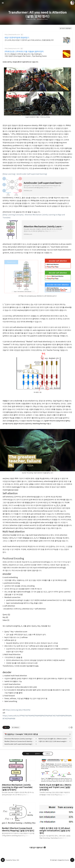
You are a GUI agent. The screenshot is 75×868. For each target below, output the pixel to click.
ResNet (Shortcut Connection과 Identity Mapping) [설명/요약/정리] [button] (19, 821)
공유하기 (37, 754)
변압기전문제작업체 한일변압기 (17, 37)
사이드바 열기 (3, 3)
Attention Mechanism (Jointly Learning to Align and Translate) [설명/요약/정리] (21, 739)
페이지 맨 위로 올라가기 (72, 860)
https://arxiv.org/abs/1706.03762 (18, 710)
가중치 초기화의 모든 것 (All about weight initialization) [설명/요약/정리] (54, 741)
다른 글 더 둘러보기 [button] (37, 847)
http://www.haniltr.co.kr (12, 35)
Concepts (19, 734)
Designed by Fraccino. (64, 860)
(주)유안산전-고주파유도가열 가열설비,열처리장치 (24, 51)
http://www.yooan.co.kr (12, 48)
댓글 (27, 754)
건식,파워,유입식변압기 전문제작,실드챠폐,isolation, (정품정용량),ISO (29, 40)
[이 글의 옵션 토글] (8, 727)
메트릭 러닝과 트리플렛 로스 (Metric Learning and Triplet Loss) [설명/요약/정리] (54, 739)
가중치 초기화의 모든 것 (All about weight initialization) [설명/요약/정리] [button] (56, 822)
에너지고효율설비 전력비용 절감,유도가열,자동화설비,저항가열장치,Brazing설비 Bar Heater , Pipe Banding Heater (26, 55)
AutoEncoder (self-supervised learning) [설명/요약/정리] (21, 744)
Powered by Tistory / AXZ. (12, 860)
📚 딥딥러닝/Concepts (43, 19)
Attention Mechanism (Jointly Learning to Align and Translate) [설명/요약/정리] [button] (19, 779)
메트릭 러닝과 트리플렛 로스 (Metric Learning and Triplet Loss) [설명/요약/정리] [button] (56, 779)
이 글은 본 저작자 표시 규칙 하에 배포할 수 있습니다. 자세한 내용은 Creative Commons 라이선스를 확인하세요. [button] (70, 727)
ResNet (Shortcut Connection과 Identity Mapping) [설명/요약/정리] (21, 741)
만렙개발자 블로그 (3, 860)
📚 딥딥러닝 (9, 734)
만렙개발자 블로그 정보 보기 (72, 3)
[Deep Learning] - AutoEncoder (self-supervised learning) (25, 174)
